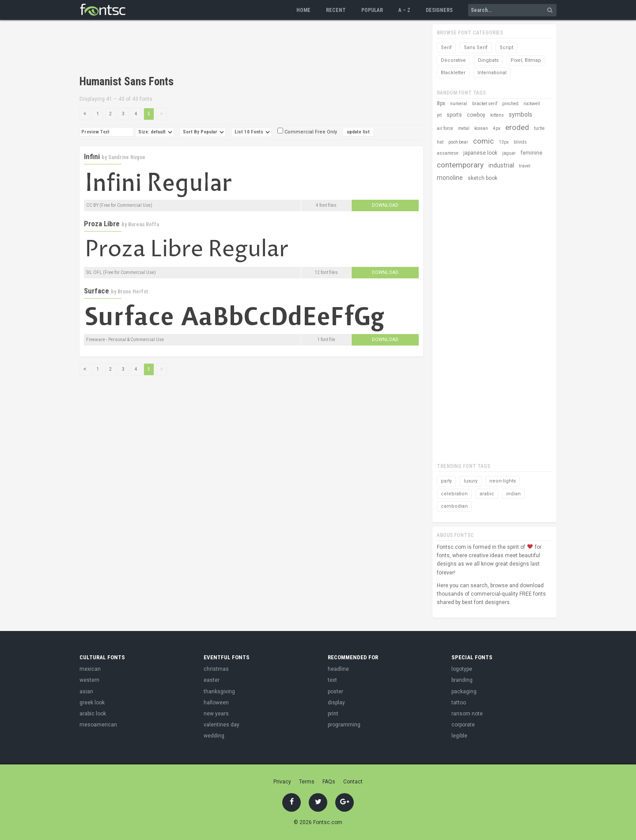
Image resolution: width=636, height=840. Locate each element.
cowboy (476, 115)
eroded (517, 127)
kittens (497, 115)
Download (385, 205)
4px (497, 128)
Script (506, 48)
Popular (372, 10)
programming (344, 725)
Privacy (282, 782)
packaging (464, 692)
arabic (487, 494)
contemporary (460, 165)
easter (212, 680)
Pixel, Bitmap (526, 60)
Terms (307, 782)
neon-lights (503, 481)
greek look (92, 703)
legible (459, 736)
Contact (353, 782)
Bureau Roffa (144, 224)
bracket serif (485, 104)
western (89, 680)
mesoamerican (98, 725)
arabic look (93, 714)
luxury (471, 481)
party (446, 481)
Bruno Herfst (133, 292)
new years (216, 714)
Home (303, 10)
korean (481, 128)
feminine (532, 153)
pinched (510, 104)
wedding (214, 736)
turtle (539, 128)
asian (86, 692)
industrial (501, 165)
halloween (216, 703)
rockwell (532, 104)
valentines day (221, 725)
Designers (439, 10)
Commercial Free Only (307, 132)
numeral (459, 104)
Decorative (453, 60)
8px (441, 103)
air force (445, 128)
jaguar (509, 153)
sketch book (483, 178)
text (332, 680)
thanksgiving (219, 692)
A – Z (404, 10)
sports (454, 115)
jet (439, 115)
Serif (446, 48)
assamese (448, 153)
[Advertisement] (240, 49)
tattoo (459, 703)
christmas (216, 669)
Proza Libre (102, 224)
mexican (90, 669)
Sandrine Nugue (127, 157)
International (492, 73)
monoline (450, 178)
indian (513, 494)
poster (335, 692)
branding (462, 680)
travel (525, 166)
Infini (92, 156)
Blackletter (453, 73)
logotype (462, 669)
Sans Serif (476, 48)
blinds (520, 142)
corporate (463, 725)
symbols (521, 114)
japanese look (480, 153)
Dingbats (488, 60)
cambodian (454, 506)
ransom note (467, 714)
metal (464, 128)
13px (504, 142)
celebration (454, 494)
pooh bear (458, 142)
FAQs (329, 782)
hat (440, 142)
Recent (336, 10)
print (333, 714)
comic (483, 141)
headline (338, 669)
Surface (97, 291)
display (336, 703)
